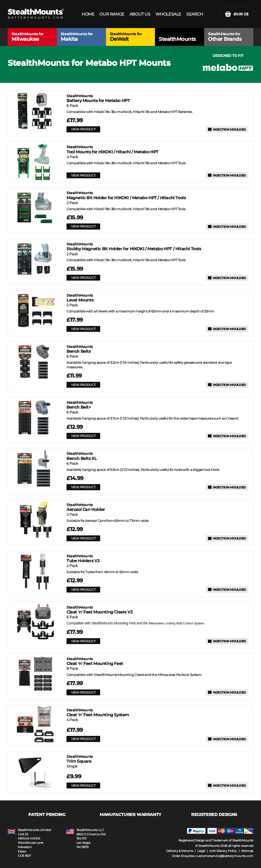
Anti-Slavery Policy (223, 851)
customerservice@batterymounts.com (225, 856)
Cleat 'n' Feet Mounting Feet (95, 661)
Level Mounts (80, 298)
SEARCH (195, 14)
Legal (201, 851)
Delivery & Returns (180, 851)
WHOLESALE (168, 14)
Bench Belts (80, 349)
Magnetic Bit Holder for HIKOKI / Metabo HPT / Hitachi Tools (126, 195)
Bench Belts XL (82, 456)
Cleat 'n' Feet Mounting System (98, 713)
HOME (88, 14)
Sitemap (247, 851)
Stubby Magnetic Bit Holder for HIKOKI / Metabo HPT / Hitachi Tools (134, 247)
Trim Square (80, 759)
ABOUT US (140, 14)
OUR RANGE (112, 14)
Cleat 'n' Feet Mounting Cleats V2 (100, 610)
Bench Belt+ (80, 405)
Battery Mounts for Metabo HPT (98, 98)
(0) (237, 14)
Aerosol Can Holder (86, 507)
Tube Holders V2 (83, 558)
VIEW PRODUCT (83, 129)
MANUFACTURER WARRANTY (130, 815)
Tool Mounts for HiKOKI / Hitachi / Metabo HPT (113, 149)
